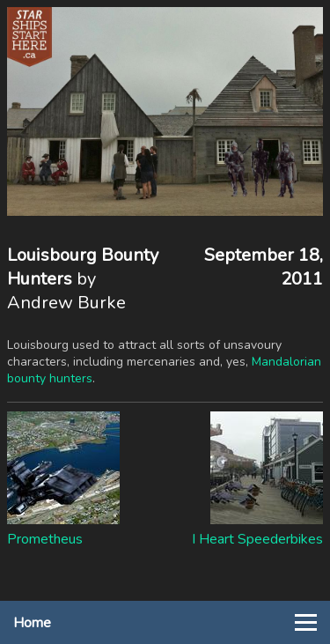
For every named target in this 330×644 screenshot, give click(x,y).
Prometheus (45, 539)
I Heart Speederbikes (257, 539)
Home (32, 623)
